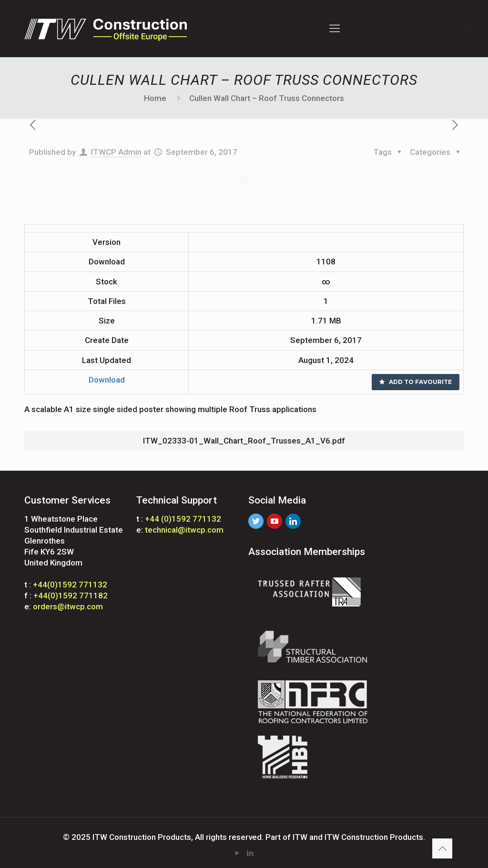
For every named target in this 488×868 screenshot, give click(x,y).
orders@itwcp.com (68, 606)
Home (155, 98)
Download (107, 380)
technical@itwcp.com (184, 530)
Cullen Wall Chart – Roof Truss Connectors (267, 98)
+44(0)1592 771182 (71, 595)
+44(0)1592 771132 (70, 585)
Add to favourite (416, 382)
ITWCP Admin (116, 152)
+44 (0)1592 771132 (183, 519)
